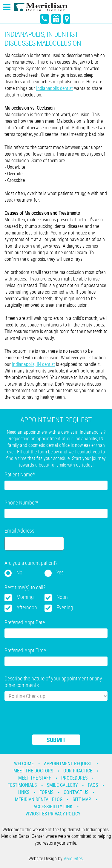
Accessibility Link (53, 806)
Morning (25, 597)
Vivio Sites (73, 858)
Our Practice (78, 771)
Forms (46, 792)
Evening (65, 607)
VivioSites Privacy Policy (53, 814)
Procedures (74, 778)
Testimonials (22, 785)
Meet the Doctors (33, 771)
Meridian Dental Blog (39, 799)
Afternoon (27, 607)
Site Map (82, 799)
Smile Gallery (62, 785)
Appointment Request (68, 763)
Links (23, 792)
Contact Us (76, 792)
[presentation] (50, 721)
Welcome (24, 763)
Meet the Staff (35, 778)
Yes (60, 572)
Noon (62, 597)
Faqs (93, 785)
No (19, 572)
